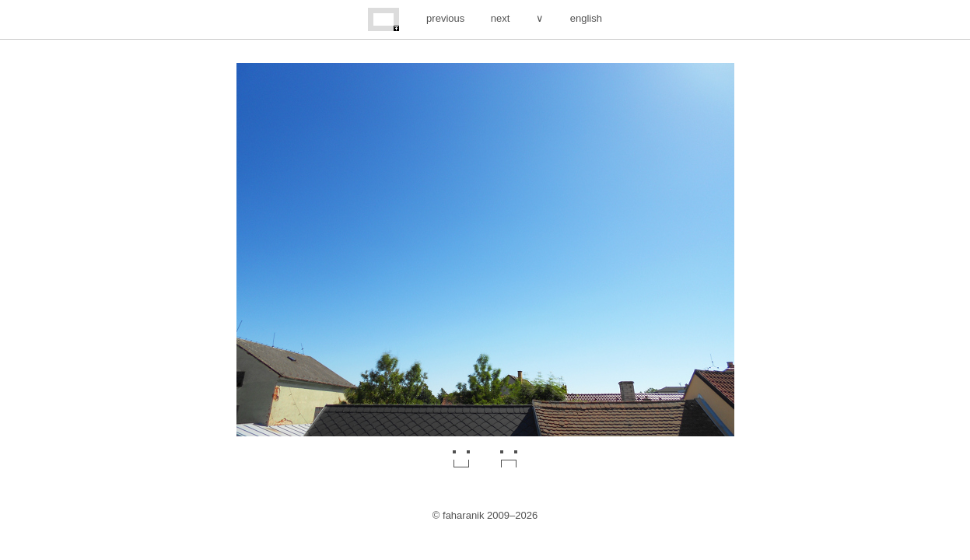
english (586, 18)
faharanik (463, 515)
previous (445, 18)
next (501, 18)
